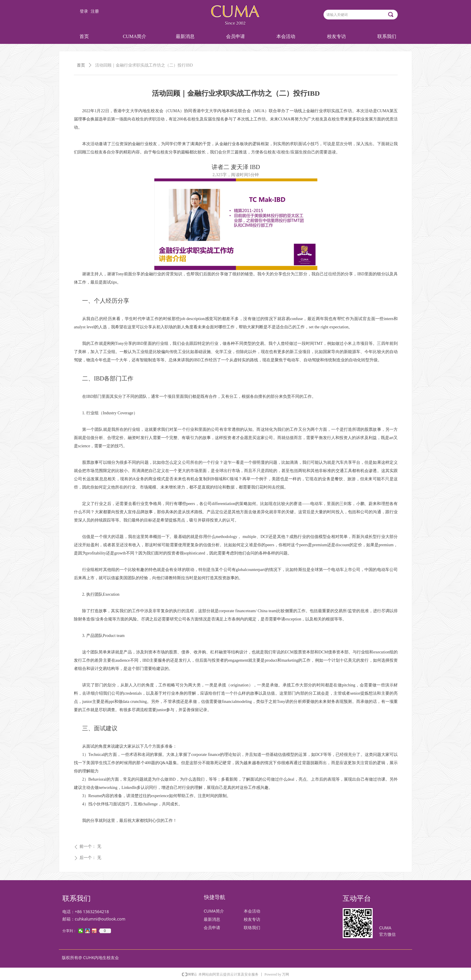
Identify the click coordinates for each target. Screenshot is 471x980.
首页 (81, 65)
